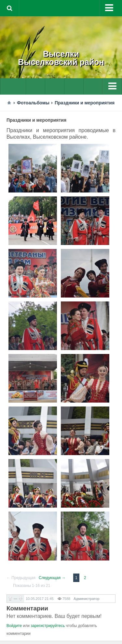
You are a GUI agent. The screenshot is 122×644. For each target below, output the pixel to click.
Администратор (86, 599)
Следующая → (52, 578)
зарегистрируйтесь (48, 626)
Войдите (14, 626)
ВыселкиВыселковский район (61, 58)
